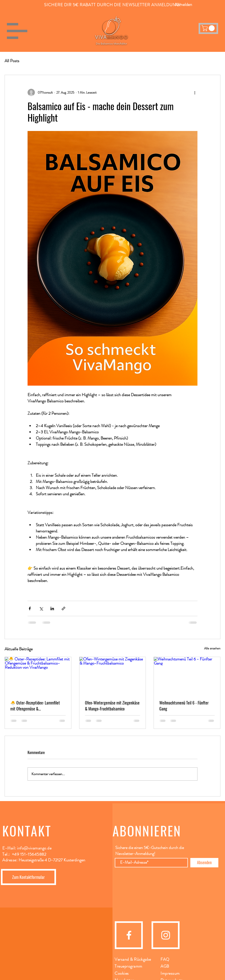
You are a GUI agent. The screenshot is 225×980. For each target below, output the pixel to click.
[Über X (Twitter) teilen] (41, 608)
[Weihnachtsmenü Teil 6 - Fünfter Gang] (187, 676)
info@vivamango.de (34, 848)
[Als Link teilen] (63, 608)
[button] (17, 31)
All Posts (12, 61)
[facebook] (129, 935)
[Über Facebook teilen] (30, 608)
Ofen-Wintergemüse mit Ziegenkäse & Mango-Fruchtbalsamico (112, 706)
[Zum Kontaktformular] (28, 877)
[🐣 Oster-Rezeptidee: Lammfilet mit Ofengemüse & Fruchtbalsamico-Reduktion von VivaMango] (38, 676)
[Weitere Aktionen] (195, 92)
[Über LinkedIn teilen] (52, 608)
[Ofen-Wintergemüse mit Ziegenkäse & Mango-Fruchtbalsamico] (113, 676)
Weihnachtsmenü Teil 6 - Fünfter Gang (184, 706)
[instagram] (166, 935)
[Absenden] (204, 863)
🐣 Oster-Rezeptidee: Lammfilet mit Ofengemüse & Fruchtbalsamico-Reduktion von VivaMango (35, 706)
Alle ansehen (212, 648)
